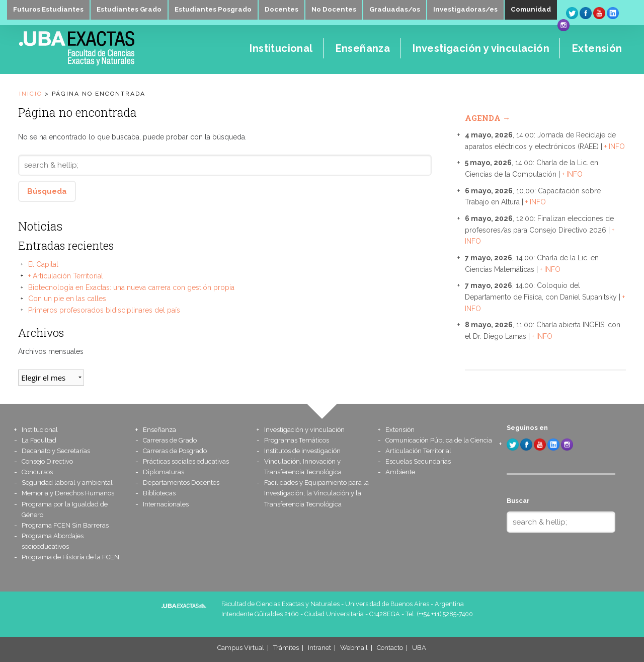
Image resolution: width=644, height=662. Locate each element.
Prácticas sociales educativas (186, 461)
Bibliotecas (159, 493)
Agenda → (488, 118)
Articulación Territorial (418, 451)
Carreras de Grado (170, 440)
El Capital (43, 264)
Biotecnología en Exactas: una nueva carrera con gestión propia (131, 287)
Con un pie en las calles (67, 299)
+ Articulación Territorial (66, 276)
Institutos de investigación (302, 451)
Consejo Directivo (47, 461)
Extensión (402, 430)
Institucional (43, 430)
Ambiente (400, 472)
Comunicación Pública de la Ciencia (439, 440)
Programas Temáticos (297, 440)
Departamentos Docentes (181, 483)
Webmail (354, 648)
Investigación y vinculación (309, 430)
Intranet (319, 648)
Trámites (286, 648)
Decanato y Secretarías (56, 451)
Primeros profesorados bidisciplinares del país (104, 310)
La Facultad (39, 440)
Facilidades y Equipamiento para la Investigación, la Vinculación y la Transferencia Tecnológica (316, 493)
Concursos (37, 472)
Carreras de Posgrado (175, 451)
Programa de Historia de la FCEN (70, 557)
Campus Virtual (241, 648)
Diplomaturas (164, 472)
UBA (419, 648)
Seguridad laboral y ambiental (67, 483)
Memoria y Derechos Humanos (68, 493)
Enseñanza (161, 430)
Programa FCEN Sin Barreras (65, 525)
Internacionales (166, 504)
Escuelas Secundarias (418, 461)
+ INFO (615, 146)
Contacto (390, 648)
